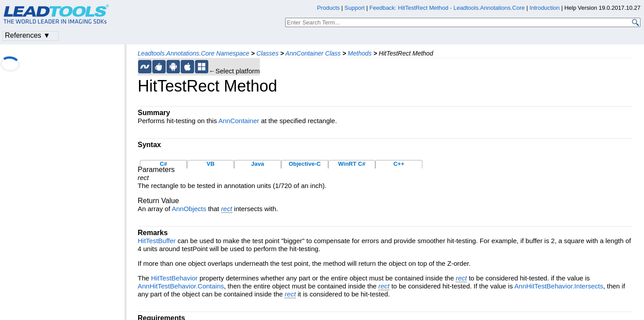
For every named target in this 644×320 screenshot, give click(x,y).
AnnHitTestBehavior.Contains (181, 286)
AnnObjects (189, 209)
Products (328, 8)
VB (211, 164)
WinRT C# (352, 164)
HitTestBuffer (157, 241)
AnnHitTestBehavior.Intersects (559, 286)
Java (258, 164)
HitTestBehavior (174, 278)
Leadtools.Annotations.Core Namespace (193, 53)
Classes (267, 53)
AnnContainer (239, 121)
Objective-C (305, 164)
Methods (360, 53)
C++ (399, 164)
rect (227, 209)
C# (164, 164)
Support (355, 8)
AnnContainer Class (313, 53)
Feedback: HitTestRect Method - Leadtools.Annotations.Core (448, 8)
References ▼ (28, 35)
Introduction (545, 8)
